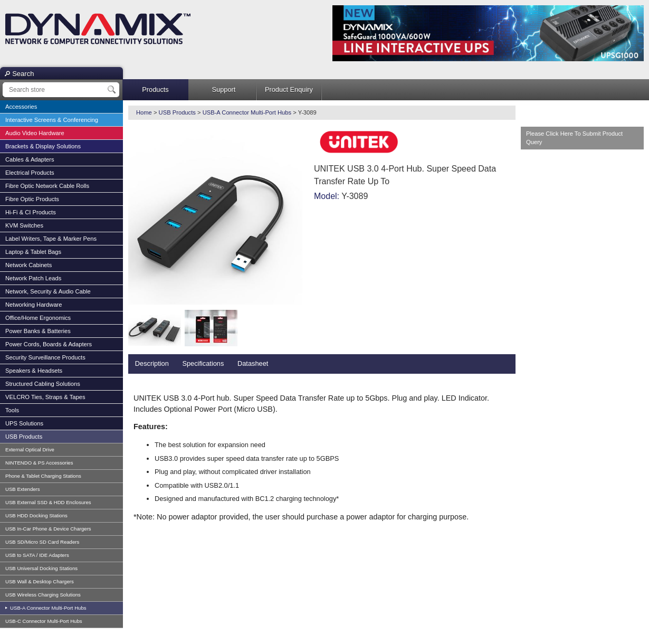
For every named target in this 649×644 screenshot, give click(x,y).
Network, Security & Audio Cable (48, 291)
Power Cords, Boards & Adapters (49, 344)
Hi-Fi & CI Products (31, 212)
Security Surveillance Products (45, 357)
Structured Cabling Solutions (43, 384)
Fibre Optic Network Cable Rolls (47, 186)
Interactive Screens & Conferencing (52, 120)
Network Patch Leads (33, 278)
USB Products (24, 437)
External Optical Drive (30, 449)
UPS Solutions (24, 423)
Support (224, 89)
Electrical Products (30, 173)
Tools (12, 410)
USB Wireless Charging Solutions (43, 595)
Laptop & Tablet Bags (33, 252)
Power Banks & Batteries (38, 331)
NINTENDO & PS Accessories (39, 463)
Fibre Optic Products (32, 199)
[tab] (152, 364)
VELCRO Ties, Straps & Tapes (45, 397)
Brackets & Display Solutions (43, 146)
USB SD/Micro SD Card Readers (42, 542)
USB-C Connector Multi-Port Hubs (44, 621)
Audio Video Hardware (35, 133)
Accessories (21, 107)
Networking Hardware (34, 305)
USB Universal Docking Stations (41, 568)
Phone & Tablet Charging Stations (43, 476)
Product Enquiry (289, 89)
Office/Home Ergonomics (38, 318)
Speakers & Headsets (34, 371)
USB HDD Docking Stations (36, 515)
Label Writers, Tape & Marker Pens (51, 239)
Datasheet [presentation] (253, 363)
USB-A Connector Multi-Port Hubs (47, 608)
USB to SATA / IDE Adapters (37, 555)
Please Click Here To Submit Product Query (574, 138)
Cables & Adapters (30, 159)
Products (155, 89)
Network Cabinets (28, 265)
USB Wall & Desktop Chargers (40, 581)
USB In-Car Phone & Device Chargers (48, 529)
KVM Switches (24, 225)
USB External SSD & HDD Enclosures (48, 502)
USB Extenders (23, 489)
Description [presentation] (152, 363)
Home (144, 112)
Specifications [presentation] (203, 363)
